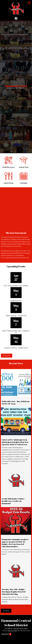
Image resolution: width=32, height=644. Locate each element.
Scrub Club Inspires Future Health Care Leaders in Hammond (13, 501)
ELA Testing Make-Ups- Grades (16, 286)
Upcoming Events (16, 266)
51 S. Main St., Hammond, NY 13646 (16, 628)
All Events (7, 356)
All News (6, 611)
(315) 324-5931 (12, 631)
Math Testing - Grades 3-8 (16, 316)
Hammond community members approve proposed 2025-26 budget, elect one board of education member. (15, 543)
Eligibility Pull (16, 301)
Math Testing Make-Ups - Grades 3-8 (16, 332)
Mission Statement (16, 233)
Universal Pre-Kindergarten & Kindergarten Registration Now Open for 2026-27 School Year (15, 442)
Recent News (16, 363)
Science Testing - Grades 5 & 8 (16, 348)
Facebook (16, 19)
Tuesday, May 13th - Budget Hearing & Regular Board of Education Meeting (14, 592)
